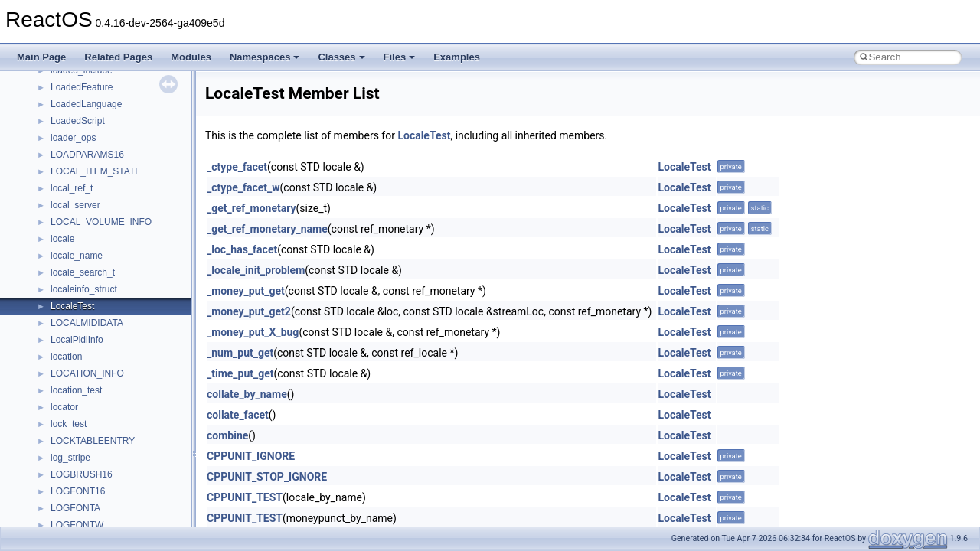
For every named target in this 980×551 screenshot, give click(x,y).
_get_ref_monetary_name (267, 229)
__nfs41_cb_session (92, 283)
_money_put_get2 (249, 311)
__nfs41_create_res (91, 452)
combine (227, 435)
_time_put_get (240, 373)
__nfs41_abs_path (88, 182)
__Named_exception (93, 132)
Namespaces (265, 57)
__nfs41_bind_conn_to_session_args (127, 233)
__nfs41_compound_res (100, 418)
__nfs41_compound (91, 384)
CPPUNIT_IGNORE (251, 456)
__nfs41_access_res (93, 216)
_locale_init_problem (256, 270)
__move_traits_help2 (93, 98)
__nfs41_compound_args (102, 401)
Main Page (41, 57)
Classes (341, 57)
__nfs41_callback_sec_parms (111, 266)
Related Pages (118, 57)
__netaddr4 (74, 148)
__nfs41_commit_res (93, 350)
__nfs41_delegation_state (103, 502)
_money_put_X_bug (253, 332)
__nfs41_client (80, 317)
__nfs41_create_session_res (109, 485)
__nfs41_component (92, 367)
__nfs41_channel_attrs (97, 300)
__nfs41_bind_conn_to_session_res (124, 249)
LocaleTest (424, 135)
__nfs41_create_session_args (112, 468)
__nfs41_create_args (94, 435)
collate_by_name (247, 394)
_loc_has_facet (242, 249)
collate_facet (238, 415)
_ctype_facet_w (243, 187)
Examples (457, 57)
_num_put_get (240, 353)
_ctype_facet (237, 167)
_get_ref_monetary (252, 208)
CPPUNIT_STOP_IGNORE (267, 477)
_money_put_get (246, 291)
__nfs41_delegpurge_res (101, 519)
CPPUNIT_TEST (245, 497)
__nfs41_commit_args (96, 334)
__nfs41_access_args (95, 199)
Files (400, 57)
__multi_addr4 (80, 115)
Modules (191, 57)
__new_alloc (76, 165)
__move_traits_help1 (93, 81)
